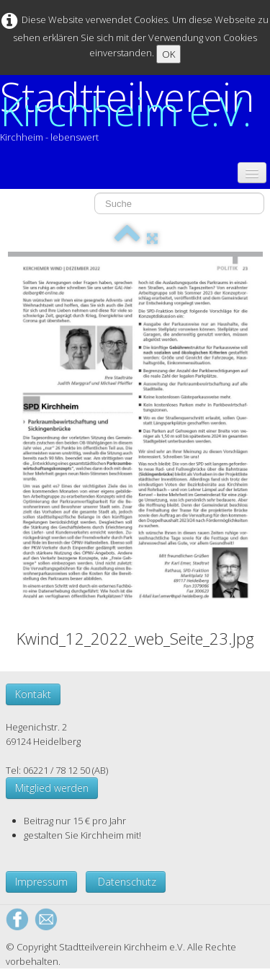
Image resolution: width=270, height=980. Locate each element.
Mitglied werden (52, 788)
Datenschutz (126, 882)
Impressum (41, 882)
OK (168, 54)
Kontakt (33, 694)
